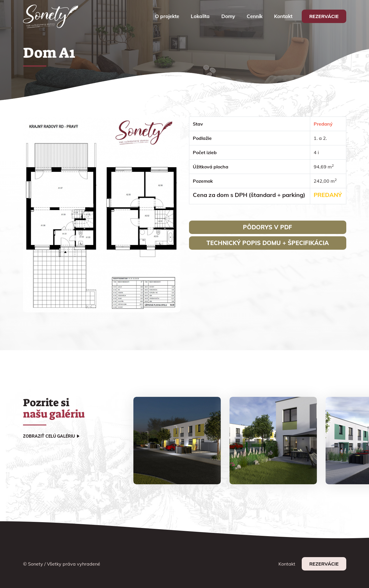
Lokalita (200, 16)
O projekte (167, 16)
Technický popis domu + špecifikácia (268, 243)
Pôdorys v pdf (268, 227)
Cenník (255, 16)
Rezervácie (324, 16)
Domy (228, 16)
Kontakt (283, 16)
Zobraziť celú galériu (49, 436)
